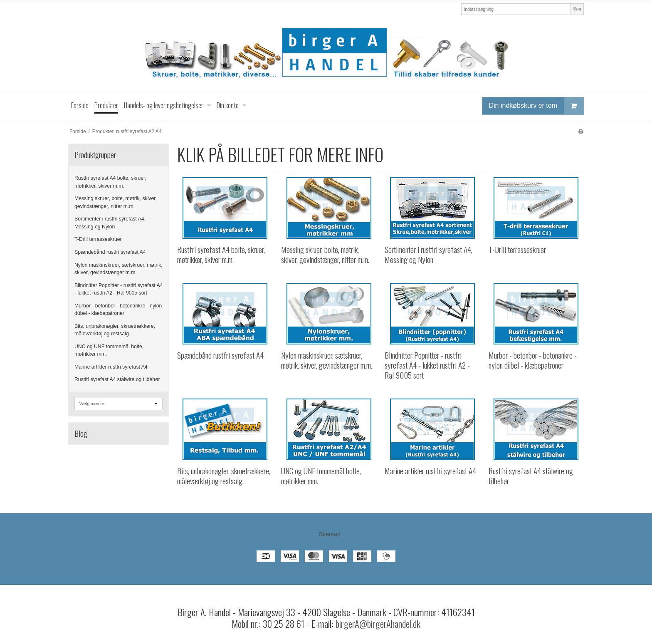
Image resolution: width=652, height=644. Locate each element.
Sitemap (330, 534)
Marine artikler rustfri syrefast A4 (111, 367)
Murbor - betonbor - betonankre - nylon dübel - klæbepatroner (118, 310)
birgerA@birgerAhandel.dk (378, 624)
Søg (577, 9)
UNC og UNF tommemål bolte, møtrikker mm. (109, 350)
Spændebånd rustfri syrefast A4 (110, 252)
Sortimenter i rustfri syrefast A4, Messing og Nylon (110, 223)
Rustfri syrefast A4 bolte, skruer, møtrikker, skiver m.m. (110, 182)
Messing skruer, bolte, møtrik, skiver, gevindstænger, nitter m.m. (116, 202)
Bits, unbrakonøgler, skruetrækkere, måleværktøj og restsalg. (115, 330)
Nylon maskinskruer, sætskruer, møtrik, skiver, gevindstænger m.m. (119, 269)
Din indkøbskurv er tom (536, 106)
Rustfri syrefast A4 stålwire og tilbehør (117, 379)
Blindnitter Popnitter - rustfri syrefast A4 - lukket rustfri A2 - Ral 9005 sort (119, 289)
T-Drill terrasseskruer (98, 239)
